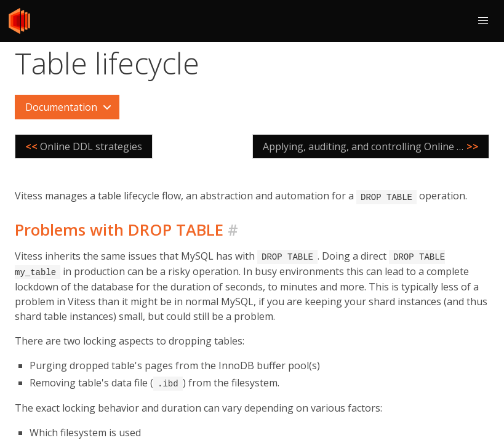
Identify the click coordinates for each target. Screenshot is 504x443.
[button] (483, 21)
